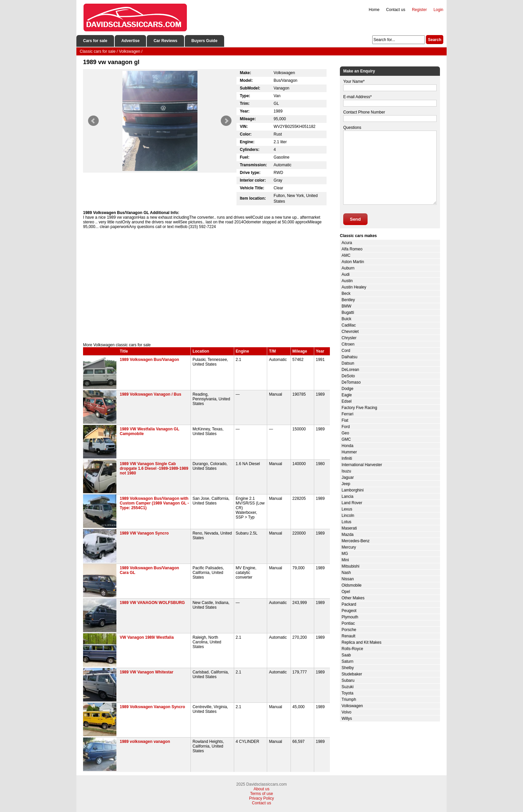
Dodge (347, 389)
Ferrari (347, 414)
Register (419, 10)
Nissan (348, 579)
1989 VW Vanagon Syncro (144, 533)
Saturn (347, 661)
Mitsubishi (350, 566)
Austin (347, 281)
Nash (346, 573)
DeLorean (350, 370)
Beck (346, 293)
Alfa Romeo (352, 249)
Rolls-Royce (352, 649)
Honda (347, 446)
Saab (346, 655)
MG (345, 554)
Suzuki (348, 687)
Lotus (346, 522)
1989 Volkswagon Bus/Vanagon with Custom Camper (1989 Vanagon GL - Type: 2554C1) (154, 503)
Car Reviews (165, 41)
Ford (346, 427)
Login (438, 10)
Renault (348, 636)
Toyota (347, 693)
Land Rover (352, 503)
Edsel (347, 401)
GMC (346, 439)
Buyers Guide (204, 41)
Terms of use (262, 794)
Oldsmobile (352, 585)
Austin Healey (354, 287)
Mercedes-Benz (356, 541)
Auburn (348, 268)
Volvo (346, 712)
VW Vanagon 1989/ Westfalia (147, 637)
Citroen (348, 344)
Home (374, 10)
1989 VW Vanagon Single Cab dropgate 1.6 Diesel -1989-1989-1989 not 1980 (154, 468)
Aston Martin (353, 262)
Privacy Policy (262, 798)
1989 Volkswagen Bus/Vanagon (149, 360)
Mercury (349, 547)
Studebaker (352, 674)
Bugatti (348, 313)
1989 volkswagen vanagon (145, 742)
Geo (345, 433)
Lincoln (348, 516)
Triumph (349, 699)
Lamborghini (353, 490)
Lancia (347, 496)
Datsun (348, 363)
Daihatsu (349, 357)
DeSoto (348, 376)
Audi (346, 274)
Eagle (347, 395)
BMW (346, 306)
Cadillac (349, 325)
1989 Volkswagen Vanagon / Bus (151, 394)
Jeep (346, 484)
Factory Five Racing (359, 408)
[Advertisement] (206, 286)
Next (226, 121)
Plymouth (350, 617)
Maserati (349, 528)
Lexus (347, 509)
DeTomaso (351, 382)
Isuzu (346, 471)
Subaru (348, 680)
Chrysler (349, 338)
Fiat (345, 420)
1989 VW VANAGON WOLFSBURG (152, 603)
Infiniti (347, 458)
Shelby (348, 668)
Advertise (131, 41)
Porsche (349, 630)
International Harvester (362, 465)
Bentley (348, 300)
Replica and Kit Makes (361, 642)
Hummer (349, 452)
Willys (347, 719)
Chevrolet (350, 332)
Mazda (348, 535)
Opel (346, 592)
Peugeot (349, 611)
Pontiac (348, 623)
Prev (93, 121)
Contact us (396, 10)
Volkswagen (352, 706)
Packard (349, 604)
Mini (345, 560)
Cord (346, 351)
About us (261, 789)
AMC (346, 255)
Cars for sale (95, 41)
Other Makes (353, 598)
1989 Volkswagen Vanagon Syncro (152, 707)
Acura (347, 243)
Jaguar (348, 477)
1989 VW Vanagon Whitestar (147, 672)
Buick (346, 319)
